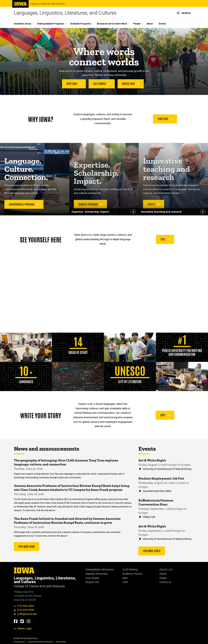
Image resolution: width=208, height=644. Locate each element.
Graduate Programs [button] (81, 24)
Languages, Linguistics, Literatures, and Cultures (65, 13)
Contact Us (165, 582)
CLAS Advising (130, 570)
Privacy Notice (19, 642)
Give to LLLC (166, 570)
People (163, 578)
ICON (125, 582)
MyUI (125, 578)
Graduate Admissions (97, 574)
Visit (165, 239)
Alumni (163, 574)
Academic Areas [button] (22, 24)
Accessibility (61, 642)
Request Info (131, 84)
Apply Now (74, 84)
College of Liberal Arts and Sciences (47, 4)
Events (162, 24)
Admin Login (24, 628)
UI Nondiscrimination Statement (40, 642)
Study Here (165, 119)
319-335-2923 (24, 606)
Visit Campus (102, 84)
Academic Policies (132, 574)
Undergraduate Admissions (100, 570)
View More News (27, 546)
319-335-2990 (24, 610)
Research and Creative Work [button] (112, 24)
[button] (184, 13)
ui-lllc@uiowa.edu (25, 614)
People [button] (137, 24)
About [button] (150, 24)
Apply (165, 415)
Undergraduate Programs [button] (51, 24)
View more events (152, 551)
